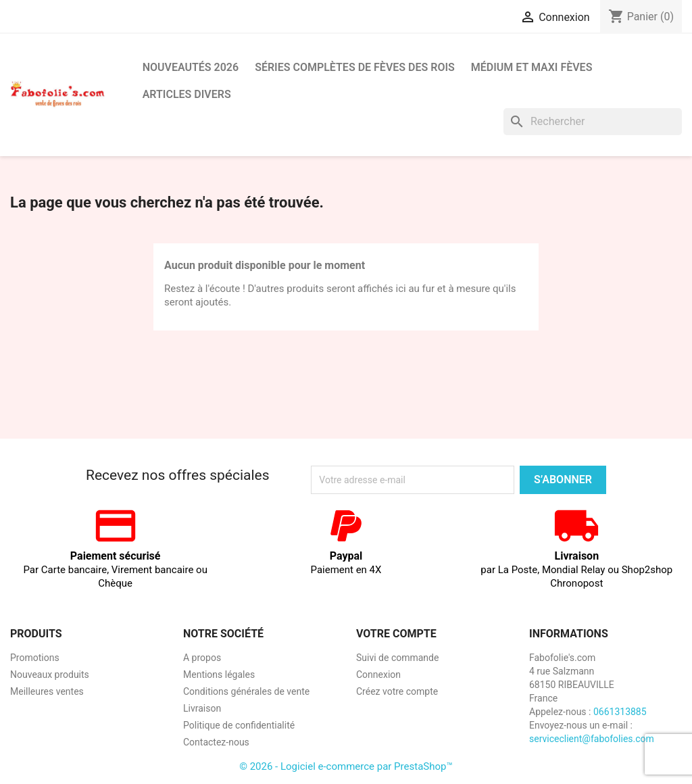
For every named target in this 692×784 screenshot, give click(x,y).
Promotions (35, 658)
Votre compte (396, 634)
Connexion (378, 675)
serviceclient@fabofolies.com (592, 739)
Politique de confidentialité (239, 725)
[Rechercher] (593, 122)
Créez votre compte (397, 691)
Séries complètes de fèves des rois (355, 67)
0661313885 (620, 712)
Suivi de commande (397, 658)
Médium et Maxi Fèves (532, 67)
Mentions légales (219, 675)
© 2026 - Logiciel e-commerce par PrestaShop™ (346, 766)
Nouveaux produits (50, 675)
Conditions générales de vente (246, 691)
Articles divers (187, 94)
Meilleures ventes (47, 691)
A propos (202, 658)
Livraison (202, 708)
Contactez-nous (216, 742)
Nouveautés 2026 (191, 67)
